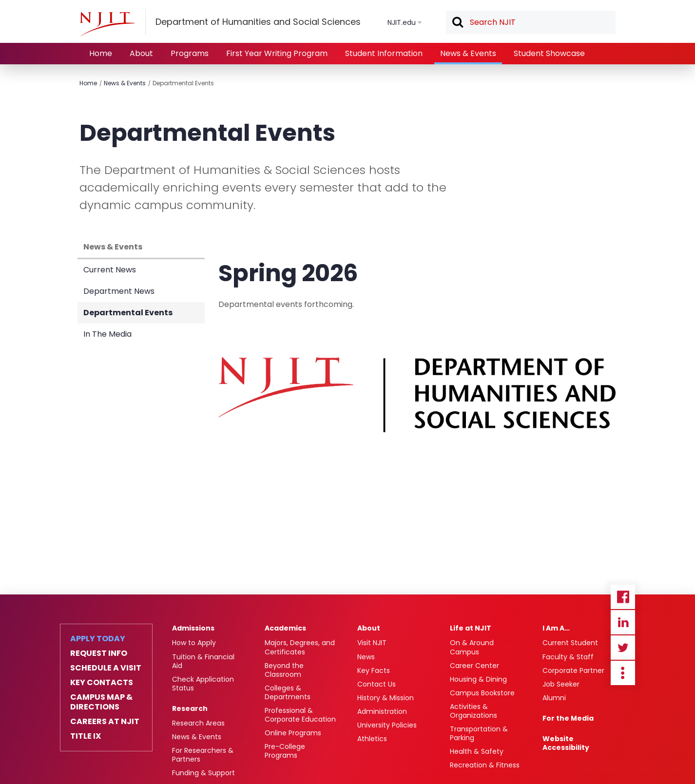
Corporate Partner (573, 670)
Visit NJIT (372, 643)
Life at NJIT (471, 628)
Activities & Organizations (473, 711)
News (366, 657)
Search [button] (457, 23)
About (141, 53)
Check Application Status (203, 684)
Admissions (193, 628)
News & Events (468, 53)
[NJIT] (107, 24)
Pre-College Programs (285, 751)
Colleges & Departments (288, 692)
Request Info (99, 653)
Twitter (623, 648)
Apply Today (98, 639)
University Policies (387, 725)
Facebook (623, 597)
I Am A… (556, 628)
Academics (285, 628)
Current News (110, 270)
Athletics (372, 739)
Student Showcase (549, 53)
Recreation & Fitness (485, 765)
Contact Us (376, 684)
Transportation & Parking (479, 733)
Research (190, 708)
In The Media (107, 334)
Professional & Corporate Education (300, 715)
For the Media (568, 718)
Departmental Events (183, 83)
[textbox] (531, 22)
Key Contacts (102, 683)
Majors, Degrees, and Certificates (300, 647)
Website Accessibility (566, 743)
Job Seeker (561, 684)
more (623, 673)
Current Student (570, 643)
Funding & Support (203, 773)
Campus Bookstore (482, 693)
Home (101, 53)
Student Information (384, 53)
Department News (119, 291)
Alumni (554, 698)
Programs (190, 53)
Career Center (474, 666)
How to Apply (194, 643)
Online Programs (293, 733)
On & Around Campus (472, 647)
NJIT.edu (402, 22)
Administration (382, 711)
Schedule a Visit (106, 668)
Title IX (86, 736)
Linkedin (623, 622)
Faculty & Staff (568, 657)
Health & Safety (477, 751)
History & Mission (386, 698)
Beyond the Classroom (284, 670)
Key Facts (374, 670)
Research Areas (198, 723)
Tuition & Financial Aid (203, 661)
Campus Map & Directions (101, 702)
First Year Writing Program (277, 53)
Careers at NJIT (105, 722)
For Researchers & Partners (203, 755)
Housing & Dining (478, 679)
